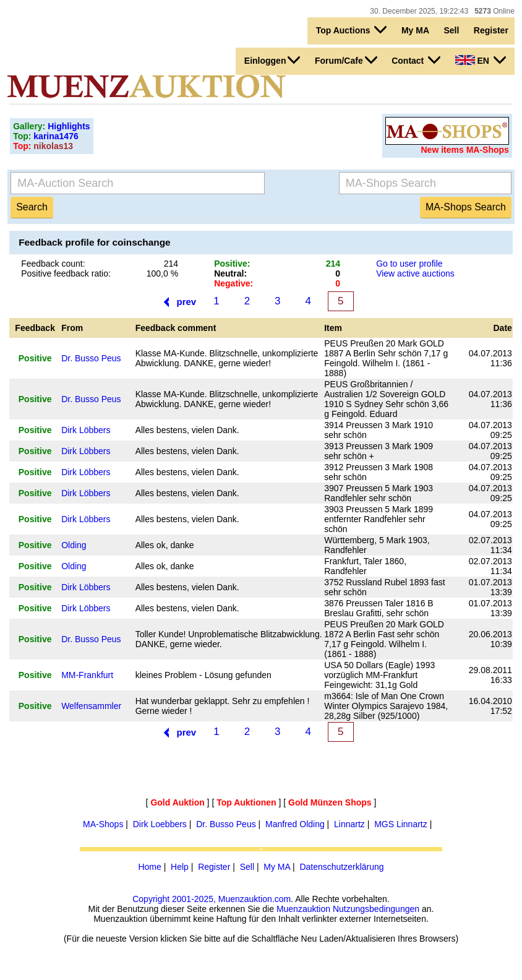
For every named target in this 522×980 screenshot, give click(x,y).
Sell (451, 30)
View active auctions (415, 273)
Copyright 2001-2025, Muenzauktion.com (212, 899)
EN (481, 60)
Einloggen (272, 60)
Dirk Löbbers (86, 430)
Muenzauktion (303, 909)
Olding (74, 545)
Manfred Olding (295, 824)
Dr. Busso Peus (91, 358)
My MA (415, 30)
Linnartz (349, 824)
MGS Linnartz (401, 824)
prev (186, 302)
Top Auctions (352, 30)
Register (491, 30)
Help (180, 867)
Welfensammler (91, 706)
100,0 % (162, 273)
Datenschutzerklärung (341, 867)
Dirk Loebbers (160, 824)
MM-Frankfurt (87, 675)
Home (149, 867)
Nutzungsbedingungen (376, 909)
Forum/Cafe (346, 60)
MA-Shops (103, 824)
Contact (416, 60)
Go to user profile (409, 264)
